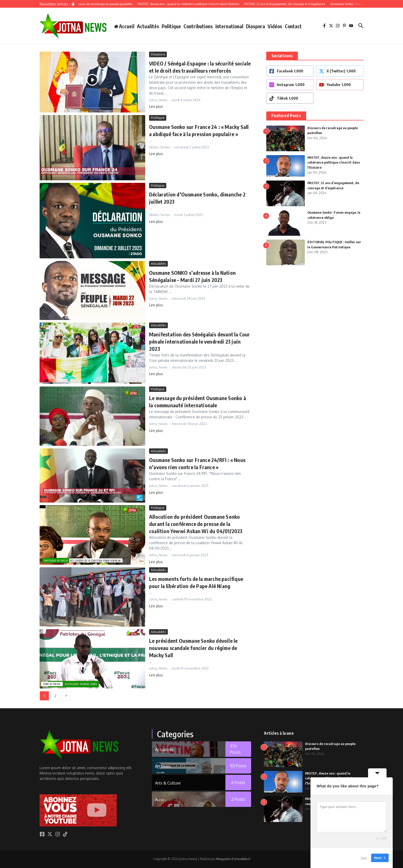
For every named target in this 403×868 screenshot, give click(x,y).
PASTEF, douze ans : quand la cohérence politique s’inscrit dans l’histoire (334, 162)
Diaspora (255, 26)
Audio (160, 800)
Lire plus (156, 106)
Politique (171, 26)
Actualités (148, 26)
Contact (293, 26)
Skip (364, 858)
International (229, 26)
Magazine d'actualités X (233, 859)
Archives (163, 766)
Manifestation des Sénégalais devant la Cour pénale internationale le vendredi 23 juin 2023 (200, 341)
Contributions (198, 26)
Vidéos (275, 26)
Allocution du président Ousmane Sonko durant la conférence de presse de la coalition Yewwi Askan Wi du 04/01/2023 (196, 524)
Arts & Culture (168, 783)
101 (238, 766)
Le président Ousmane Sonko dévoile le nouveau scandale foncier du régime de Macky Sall (193, 648)
